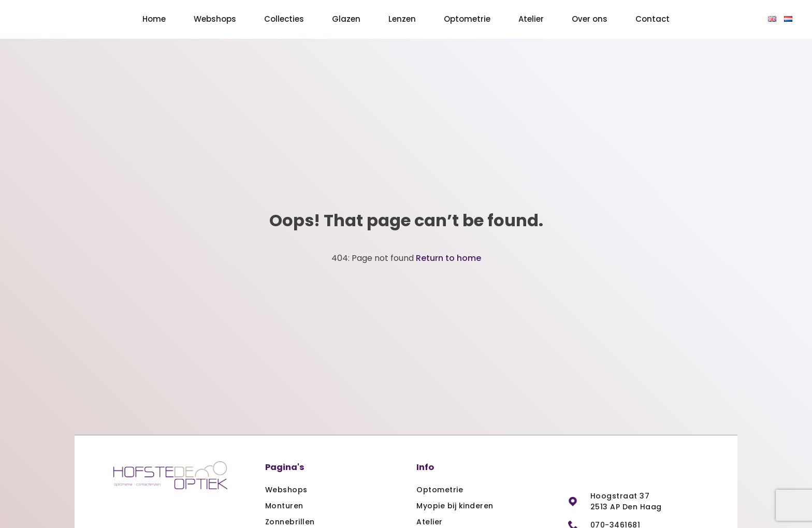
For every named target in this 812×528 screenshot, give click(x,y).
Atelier (531, 19)
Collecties (284, 19)
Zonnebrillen (290, 522)
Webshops (215, 19)
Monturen (284, 506)
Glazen (346, 19)
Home (154, 19)
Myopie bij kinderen (455, 506)
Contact (653, 19)
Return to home (448, 258)
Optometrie (467, 19)
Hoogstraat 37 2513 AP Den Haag (626, 501)
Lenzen (402, 19)
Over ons (590, 19)
